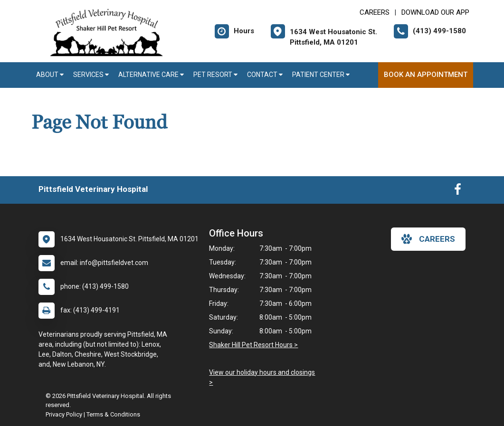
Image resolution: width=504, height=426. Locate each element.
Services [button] (91, 75)
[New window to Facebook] (458, 191)
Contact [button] (265, 75)
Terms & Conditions (113, 414)
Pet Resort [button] (215, 75)
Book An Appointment (426, 75)
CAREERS (375, 12)
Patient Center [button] (321, 75)
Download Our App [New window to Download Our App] (435, 12)
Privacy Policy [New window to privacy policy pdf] (64, 414)
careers (428, 239)
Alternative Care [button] (151, 75)
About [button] (50, 75)
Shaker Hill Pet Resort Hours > (253, 345)
